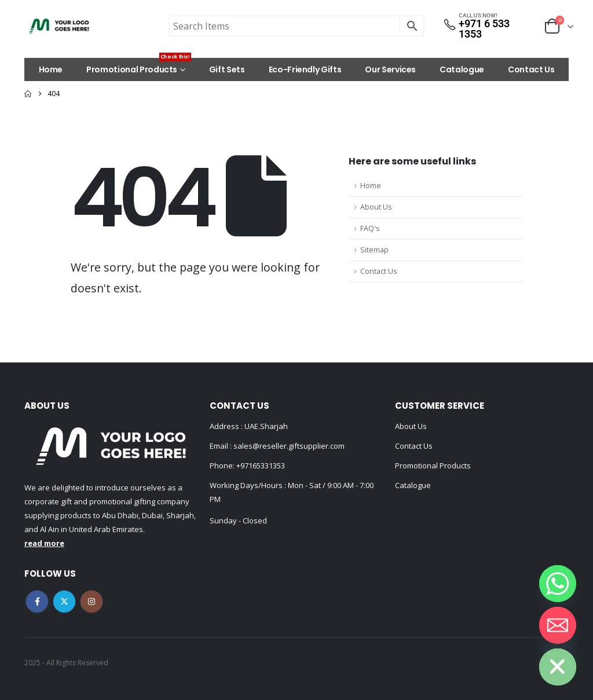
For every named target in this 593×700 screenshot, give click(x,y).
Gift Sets (227, 69)
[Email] (558, 625)
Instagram (91, 602)
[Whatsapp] (558, 584)
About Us (376, 207)
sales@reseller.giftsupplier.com (288, 446)
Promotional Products (139, 67)
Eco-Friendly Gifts (305, 69)
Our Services (390, 69)
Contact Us (531, 69)
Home (51, 69)
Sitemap (374, 250)
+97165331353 (261, 466)
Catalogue (462, 69)
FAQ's (370, 228)
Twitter (64, 602)
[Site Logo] (59, 26)
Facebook (37, 602)
